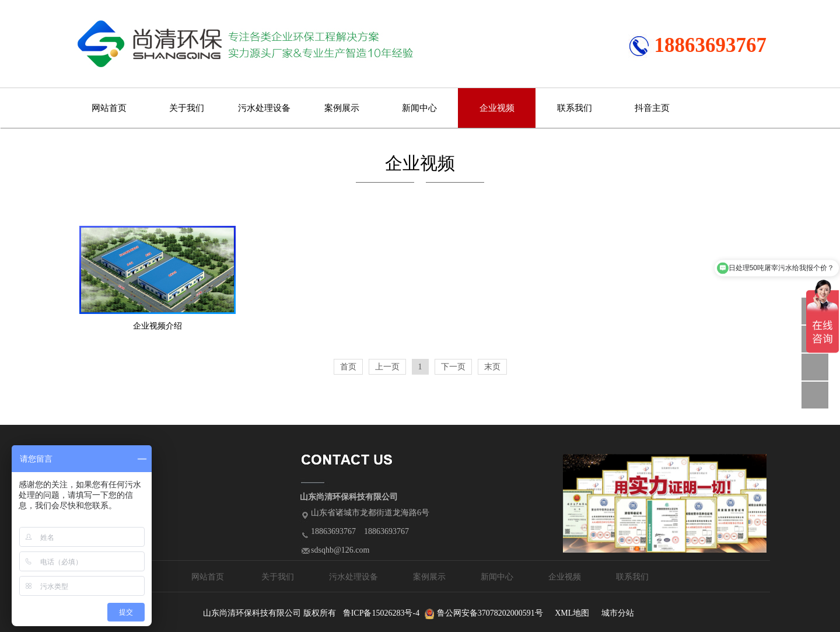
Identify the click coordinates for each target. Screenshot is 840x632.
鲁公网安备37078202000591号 (490, 613)
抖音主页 (652, 108)
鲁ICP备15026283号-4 (381, 613)
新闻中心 (419, 108)
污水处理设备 (264, 108)
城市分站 (618, 613)
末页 (492, 367)
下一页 (453, 367)
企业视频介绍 (157, 326)
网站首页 (109, 108)
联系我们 (575, 108)
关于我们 (187, 108)
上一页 (387, 367)
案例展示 (342, 108)
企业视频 (497, 108)
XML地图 (572, 613)
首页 (348, 367)
